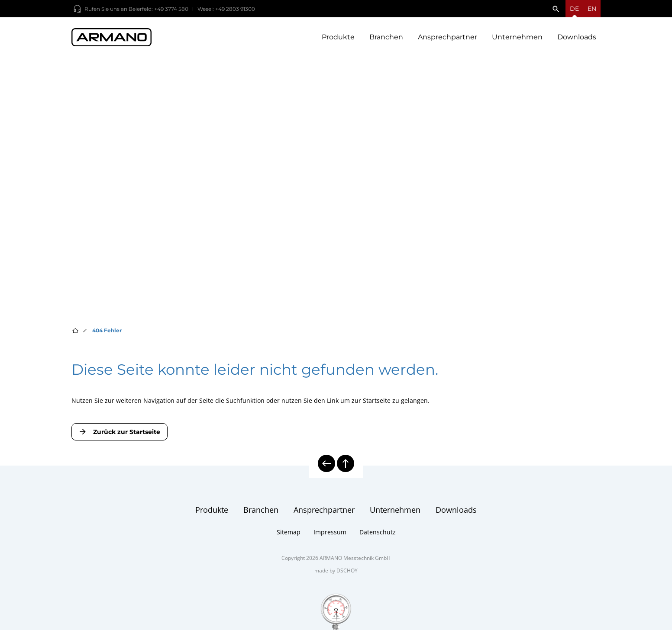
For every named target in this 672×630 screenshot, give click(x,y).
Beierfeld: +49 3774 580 (158, 9)
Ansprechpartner (447, 39)
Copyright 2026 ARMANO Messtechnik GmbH (336, 567)
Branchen (386, 39)
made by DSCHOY (336, 580)
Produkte (338, 39)
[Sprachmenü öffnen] (574, 9)
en (592, 9)
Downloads (577, 39)
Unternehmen (517, 39)
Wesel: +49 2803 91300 (226, 9)
